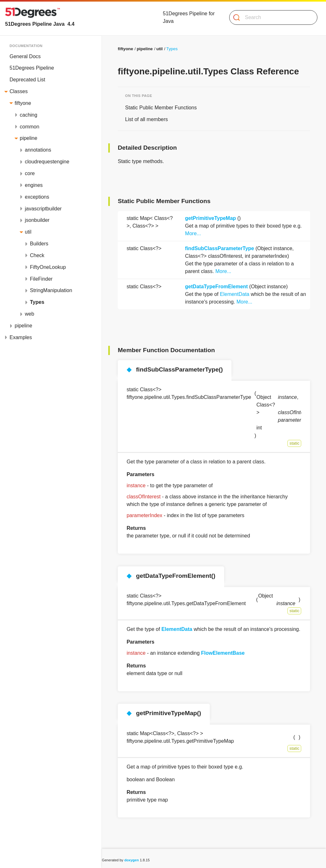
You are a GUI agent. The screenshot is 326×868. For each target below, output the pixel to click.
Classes (19, 91)
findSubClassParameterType (220, 248)
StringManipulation (51, 290)
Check (37, 255)
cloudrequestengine (47, 162)
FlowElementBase (223, 653)
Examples (21, 337)
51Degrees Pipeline (32, 68)
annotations (38, 150)
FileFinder (41, 279)
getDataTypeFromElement (216, 287)
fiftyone (23, 103)
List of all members (146, 119)
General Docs (25, 56)
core (30, 173)
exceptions (37, 197)
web (29, 314)
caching (28, 115)
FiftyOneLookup (48, 267)
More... (193, 233)
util (28, 232)
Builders (39, 244)
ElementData (235, 294)
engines (34, 185)
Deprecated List (27, 80)
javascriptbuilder (43, 209)
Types (37, 302)
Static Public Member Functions (161, 108)
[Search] (271, 17)
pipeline (28, 138)
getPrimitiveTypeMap (210, 218)
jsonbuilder (37, 220)
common (29, 127)
